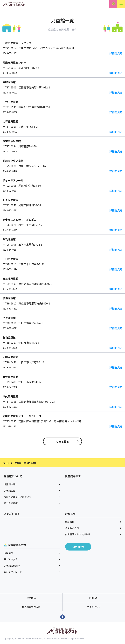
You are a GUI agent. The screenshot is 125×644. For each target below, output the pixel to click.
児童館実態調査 (32, 566)
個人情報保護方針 (31, 607)
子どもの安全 (32, 559)
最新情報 (93, 522)
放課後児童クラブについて (32, 497)
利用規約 (94, 598)
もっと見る (67, 441)
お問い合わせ (78, 547)
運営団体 (31, 598)
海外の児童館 (32, 503)
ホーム (6, 463)
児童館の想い (32, 484)
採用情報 (32, 553)
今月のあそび (93, 528)
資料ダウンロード (32, 572)
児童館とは (32, 491)
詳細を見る (116, 53)
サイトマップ (94, 607)
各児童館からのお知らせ (93, 534)
